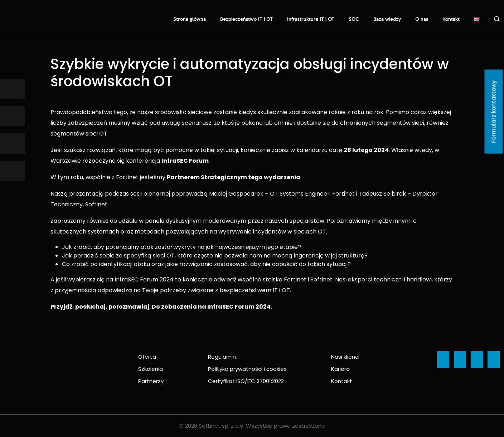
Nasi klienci (345, 357)
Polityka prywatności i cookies (247, 369)
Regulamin (222, 357)
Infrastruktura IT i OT (311, 19)
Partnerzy (151, 381)
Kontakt (451, 19)
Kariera (340, 369)
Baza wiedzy (387, 19)
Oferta (147, 357)
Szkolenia (151, 369)
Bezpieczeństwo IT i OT (246, 19)
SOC (354, 19)
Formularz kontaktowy (494, 112)
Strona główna (190, 19)
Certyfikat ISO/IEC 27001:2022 (246, 381)
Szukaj (497, 19)
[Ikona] (13, 89)
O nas (422, 19)
